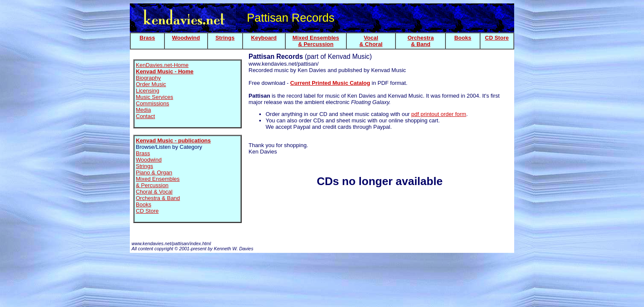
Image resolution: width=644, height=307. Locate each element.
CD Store (497, 38)
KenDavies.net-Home (162, 65)
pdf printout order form (439, 114)
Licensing (148, 91)
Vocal (371, 38)
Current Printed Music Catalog (330, 83)
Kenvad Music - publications (173, 140)
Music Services (154, 97)
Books (463, 38)
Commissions (152, 103)
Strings (225, 38)
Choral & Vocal (154, 192)
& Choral (371, 44)
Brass (147, 38)
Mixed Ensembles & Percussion (158, 182)
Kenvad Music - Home (165, 71)
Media (143, 110)
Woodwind (186, 38)
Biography (148, 78)
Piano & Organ (154, 172)
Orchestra (420, 38)
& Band (421, 44)
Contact (145, 116)
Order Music (151, 84)
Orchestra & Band (158, 198)
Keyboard (264, 38)
